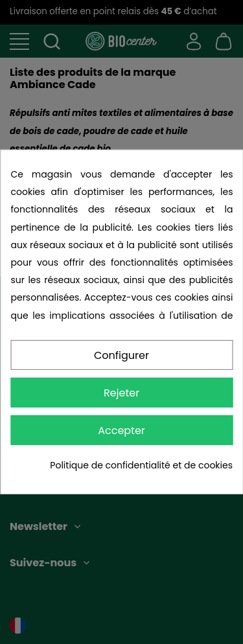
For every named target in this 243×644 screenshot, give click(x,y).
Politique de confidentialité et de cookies (141, 465)
